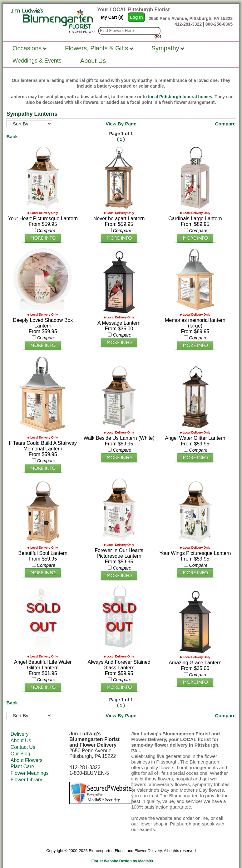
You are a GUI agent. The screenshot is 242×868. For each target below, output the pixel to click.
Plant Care (22, 760)
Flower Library (26, 773)
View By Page (121, 124)
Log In (136, 17)
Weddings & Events (37, 61)
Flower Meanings (30, 767)
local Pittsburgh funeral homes (180, 97)
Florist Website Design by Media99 (122, 855)
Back (12, 137)
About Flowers (27, 754)
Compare (225, 124)
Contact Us (23, 741)
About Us (21, 734)
